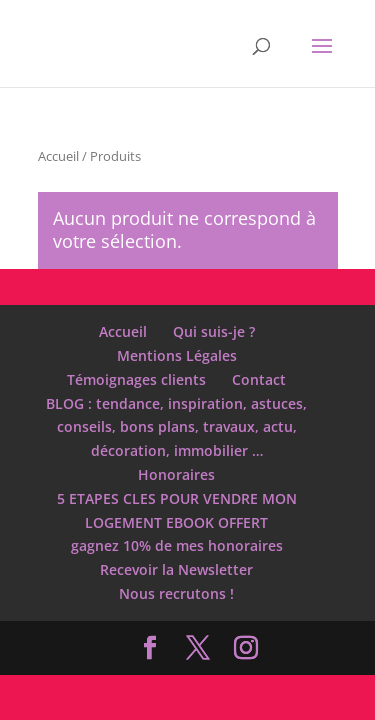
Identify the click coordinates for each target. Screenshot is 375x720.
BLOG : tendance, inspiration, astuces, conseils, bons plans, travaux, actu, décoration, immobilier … (176, 427)
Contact (259, 379)
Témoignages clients (136, 379)
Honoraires (176, 474)
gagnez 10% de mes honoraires (177, 545)
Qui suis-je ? (214, 331)
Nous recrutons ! (176, 593)
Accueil (58, 156)
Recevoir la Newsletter (176, 569)
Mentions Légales (177, 355)
